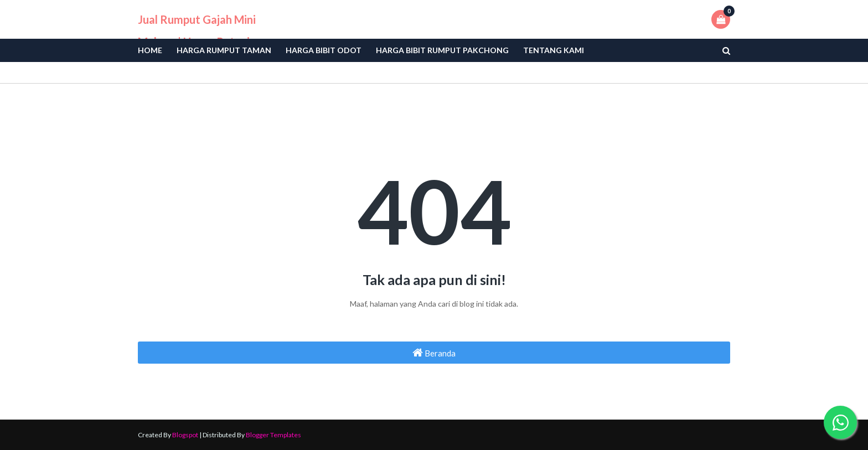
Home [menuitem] (150, 50)
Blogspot (185, 435)
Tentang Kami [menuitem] (554, 50)
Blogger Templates (273, 435)
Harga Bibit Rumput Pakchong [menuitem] (442, 50)
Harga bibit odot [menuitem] (324, 50)
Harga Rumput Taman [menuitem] (224, 50)
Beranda (434, 353)
